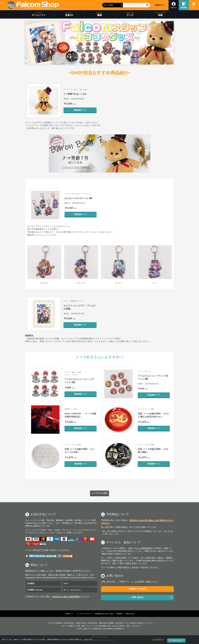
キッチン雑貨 (150, 409)
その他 (75, 409)
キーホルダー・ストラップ (81, 194)
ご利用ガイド (159, 5)
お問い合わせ (137, 597)
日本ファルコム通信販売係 (140, 548)
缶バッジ (148, 371)
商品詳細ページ (80, 110)
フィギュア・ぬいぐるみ (79, 89)
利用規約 (119, 614)
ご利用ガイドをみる (137, 589)
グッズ (66, 89)
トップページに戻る (99, 493)
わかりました (176, 640)
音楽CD (67, 409)
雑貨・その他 (76, 372)
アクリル (75, 375)
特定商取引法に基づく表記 (104, 614)
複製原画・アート (77, 301)
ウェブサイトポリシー (84, 614)
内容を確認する (158, 640)
